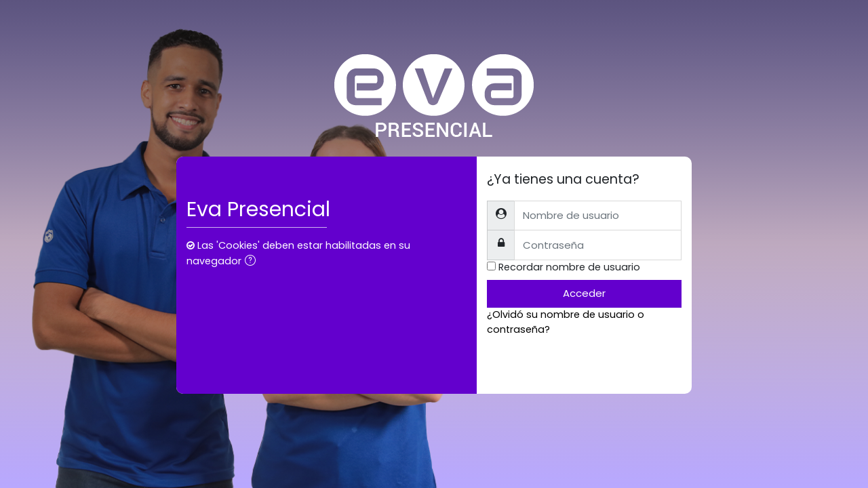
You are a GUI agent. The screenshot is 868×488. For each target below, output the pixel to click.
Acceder (584, 293)
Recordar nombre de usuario (569, 267)
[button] (253, 262)
